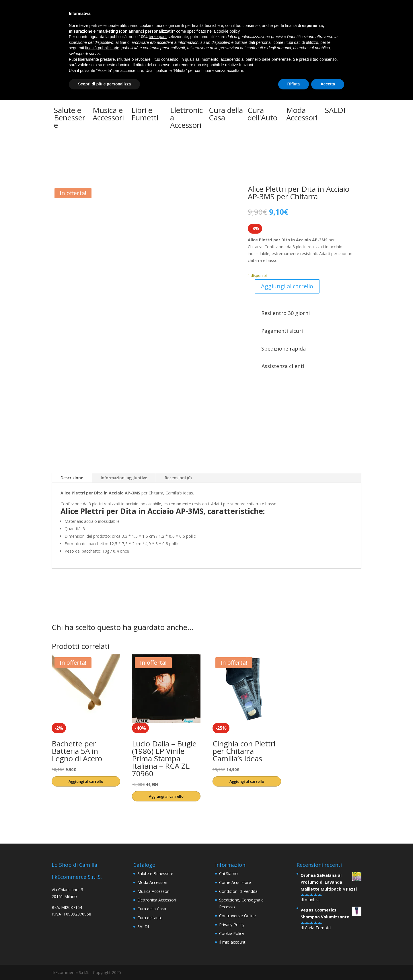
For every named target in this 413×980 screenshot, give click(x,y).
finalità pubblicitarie (102, 48)
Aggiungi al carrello (287, 286)
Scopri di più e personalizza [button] (104, 84)
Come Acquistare (235, 882)
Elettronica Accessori (157, 900)
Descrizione (72, 478)
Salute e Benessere (155, 874)
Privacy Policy (232, 925)
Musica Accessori (153, 891)
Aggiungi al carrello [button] (86, 781)
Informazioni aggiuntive (124, 478)
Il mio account (232, 942)
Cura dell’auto (150, 918)
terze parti (158, 37)
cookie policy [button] (228, 31)
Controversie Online (237, 916)
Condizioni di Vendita (238, 891)
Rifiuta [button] (294, 84)
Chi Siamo (228, 874)
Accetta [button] (328, 84)
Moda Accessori (152, 882)
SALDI (143, 927)
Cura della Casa (152, 909)
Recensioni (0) (178, 478)
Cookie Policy (232, 933)
